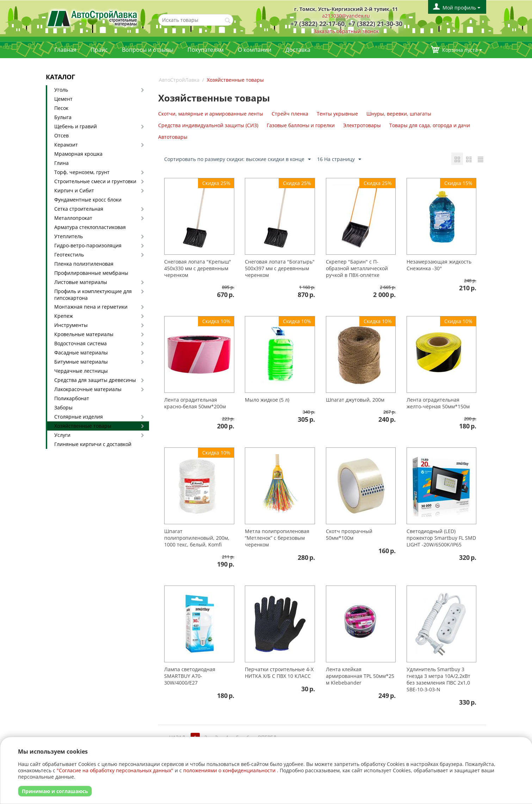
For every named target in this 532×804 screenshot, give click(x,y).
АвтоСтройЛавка (179, 80)
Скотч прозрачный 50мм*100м (349, 534)
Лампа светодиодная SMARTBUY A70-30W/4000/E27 (190, 676)
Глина (61, 163)
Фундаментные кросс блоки (88, 200)
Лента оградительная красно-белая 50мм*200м (195, 403)
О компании (255, 50)
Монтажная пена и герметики (91, 307)
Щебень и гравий (76, 126)
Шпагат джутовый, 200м (355, 400)
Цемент (63, 99)
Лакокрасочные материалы (88, 389)
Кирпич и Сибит (74, 190)
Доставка (298, 50)
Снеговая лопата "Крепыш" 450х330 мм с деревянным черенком (198, 268)
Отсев (61, 135)
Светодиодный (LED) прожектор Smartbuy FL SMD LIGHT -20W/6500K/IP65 (441, 538)
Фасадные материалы (81, 352)
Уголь (61, 90)
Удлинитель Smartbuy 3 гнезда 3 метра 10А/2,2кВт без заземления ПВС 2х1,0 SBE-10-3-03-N (438, 679)
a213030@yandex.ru (346, 16)
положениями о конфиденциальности (229, 770)
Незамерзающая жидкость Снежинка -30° (439, 265)
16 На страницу (339, 159)
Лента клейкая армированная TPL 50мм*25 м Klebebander (360, 676)
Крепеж (64, 316)
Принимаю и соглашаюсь (55, 791)
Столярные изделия (79, 417)
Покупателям (206, 50)
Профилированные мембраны (91, 273)
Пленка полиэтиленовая (84, 264)
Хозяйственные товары (83, 426)
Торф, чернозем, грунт (82, 172)
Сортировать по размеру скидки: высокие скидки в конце (237, 159)
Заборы (63, 407)
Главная (65, 50)
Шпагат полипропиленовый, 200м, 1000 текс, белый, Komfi (197, 538)
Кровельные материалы (84, 334)
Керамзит (66, 145)
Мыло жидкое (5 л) (267, 400)
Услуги (62, 435)
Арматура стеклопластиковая (90, 227)
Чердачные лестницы (81, 371)
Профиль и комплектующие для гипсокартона (93, 295)
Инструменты (71, 325)
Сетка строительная (79, 209)
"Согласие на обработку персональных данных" (115, 770)
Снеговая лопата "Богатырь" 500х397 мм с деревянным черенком (280, 268)
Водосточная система (81, 343)
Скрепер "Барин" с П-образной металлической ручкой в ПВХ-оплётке (357, 268)
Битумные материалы (81, 362)
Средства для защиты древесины (95, 380)
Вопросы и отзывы (148, 50)
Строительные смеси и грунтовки (95, 181)
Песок (61, 108)
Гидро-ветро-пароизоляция (88, 245)
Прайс (99, 50)
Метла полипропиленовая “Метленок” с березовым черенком (277, 538)
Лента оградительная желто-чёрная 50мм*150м (438, 403)
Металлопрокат (73, 218)
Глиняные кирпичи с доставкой (93, 444)
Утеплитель (69, 236)
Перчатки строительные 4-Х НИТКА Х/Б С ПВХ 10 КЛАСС (279, 673)
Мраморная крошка (78, 154)
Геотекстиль (69, 255)
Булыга (63, 117)
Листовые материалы (81, 282)
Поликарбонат (72, 398)
